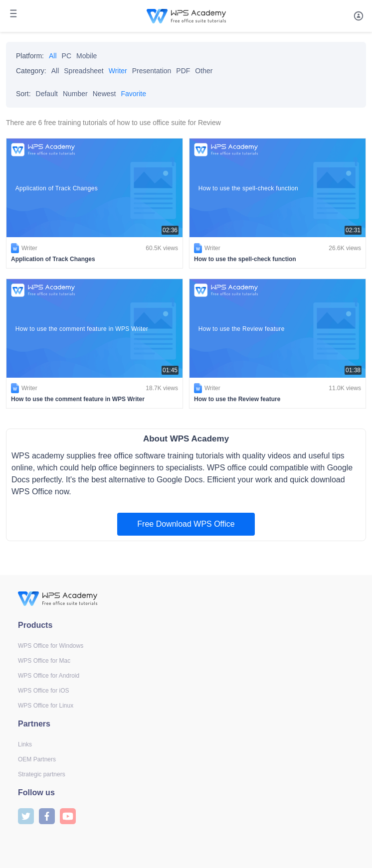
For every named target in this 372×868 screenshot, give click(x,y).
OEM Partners (37, 759)
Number (75, 94)
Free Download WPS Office (186, 524)
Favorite (133, 94)
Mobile (87, 56)
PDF (183, 71)
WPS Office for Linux (46, 706)
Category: (31, 71)
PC (67, 56)
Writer (118, 71)
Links (25, 744)
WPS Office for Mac (44, 661)
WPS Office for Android (49, 676)
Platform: (30, 56)
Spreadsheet (84, 71)
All (53, 56)
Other (204, 71)
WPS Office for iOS (43, 691)
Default (47, 94)
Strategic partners (42, 774)
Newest (104, 94)
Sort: (23, 94)
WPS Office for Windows (51, 646)
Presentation (152, 71)
